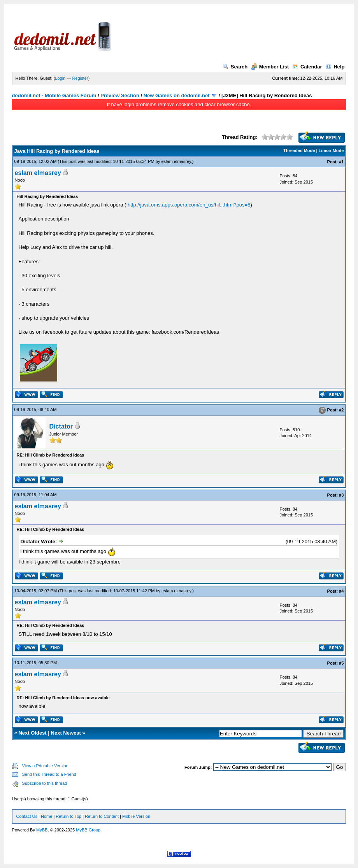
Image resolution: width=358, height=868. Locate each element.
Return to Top (68, 816)
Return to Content (102, 816)
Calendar (307, 67)
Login (61, 78)
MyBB (42, 830)
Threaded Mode (299, 150)
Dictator (61, 426)
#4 (341, 591)
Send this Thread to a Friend (49, 774)
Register (80, 78)
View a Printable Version (45, 766)
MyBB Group (88, 830)
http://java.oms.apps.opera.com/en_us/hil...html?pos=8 (189, 205)
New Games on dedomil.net (177, 95)
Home (47, 816)
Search (235, 67)
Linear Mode (331, 150)
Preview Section (120, 95)
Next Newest (66, 733)
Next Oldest (32, 733)
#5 (341, 663)
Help (335, 67)
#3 (341, 495)
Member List (270, 67)
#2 (341, 410)
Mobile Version (136, 816)
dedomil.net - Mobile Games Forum (54, 95)
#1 (341, 162)
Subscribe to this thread (45, 783)
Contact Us (27, 816)
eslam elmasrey (176, 161)
